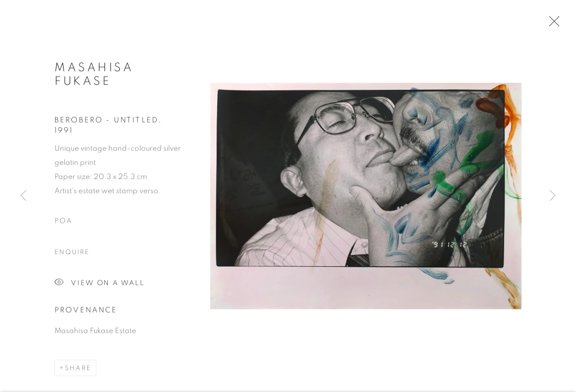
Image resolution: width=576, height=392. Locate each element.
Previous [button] (23, 196)
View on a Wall (100, 285)
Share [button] (78, 370)
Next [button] (553, 196)
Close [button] (552, 24)
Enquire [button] (72, 254)
